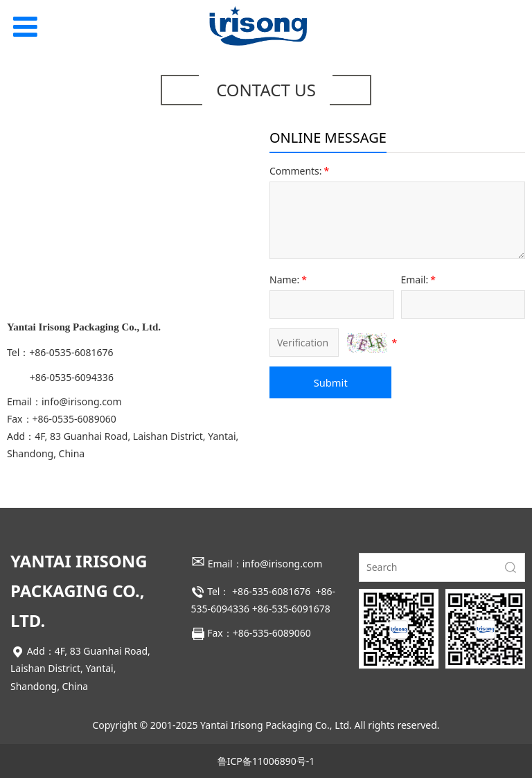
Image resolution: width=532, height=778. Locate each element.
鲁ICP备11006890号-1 (266, 761)
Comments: (300, 171)
